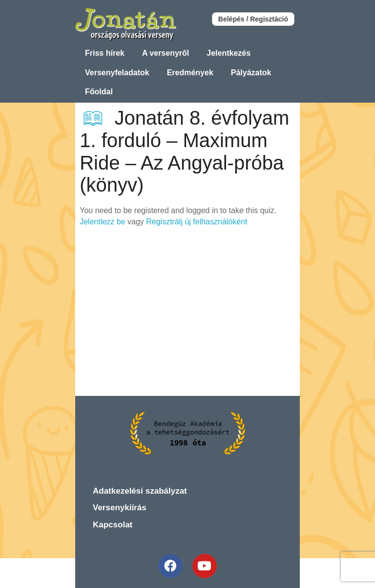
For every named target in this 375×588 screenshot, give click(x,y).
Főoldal (99, 92)
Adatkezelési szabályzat (140, 491)
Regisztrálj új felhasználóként (197, 222)
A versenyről (166, 53)
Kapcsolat (113, 525)
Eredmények (190, 73)
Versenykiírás (120, 508)
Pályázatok (251, 73)
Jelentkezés (229, 53)
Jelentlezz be (102, 222)
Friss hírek (105, 53)
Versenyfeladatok (117, 73)
